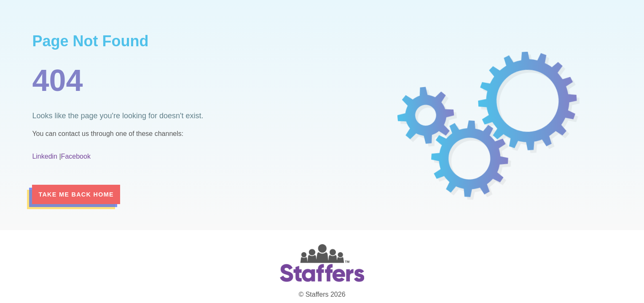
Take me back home (76, 194)
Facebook (76, 156)
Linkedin (45, 156)
